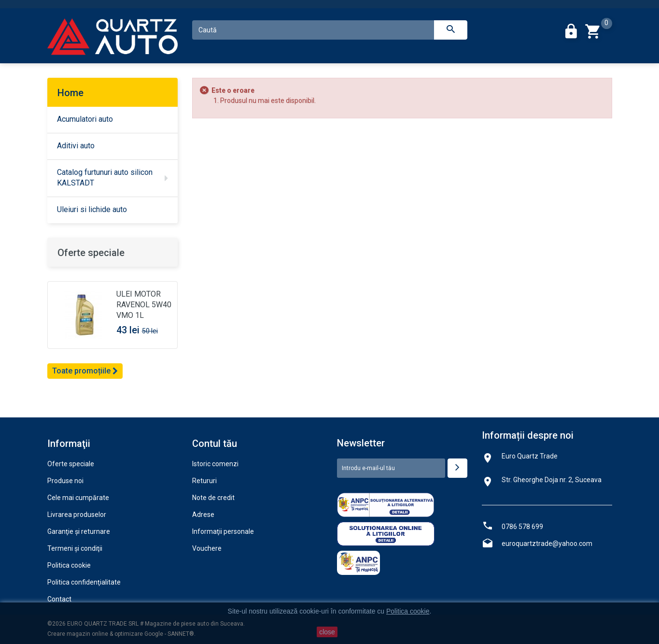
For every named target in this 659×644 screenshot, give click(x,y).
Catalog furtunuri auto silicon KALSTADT (105, 178)
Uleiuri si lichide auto (92, 209)
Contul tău (215, 444)
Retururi (204, 481)
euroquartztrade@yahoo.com (547, 544)
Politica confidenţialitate (84, 582)
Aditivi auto (76, 146)
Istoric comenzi (215, 464)
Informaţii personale (223, 531)
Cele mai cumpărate (78, 498)
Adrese (203, 515)
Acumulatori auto (85, 119)
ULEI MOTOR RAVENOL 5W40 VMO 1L (144, 305)
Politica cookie (69, 565)
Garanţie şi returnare (79, 531)
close (327, 632)
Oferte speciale (91, 253)
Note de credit (213, 498)
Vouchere (207, 548)
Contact (59, 599)
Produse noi (65, 481)
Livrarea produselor (77, 515)
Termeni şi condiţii (75, 548)
